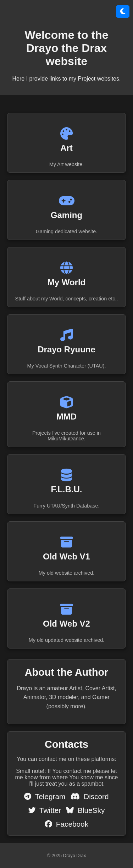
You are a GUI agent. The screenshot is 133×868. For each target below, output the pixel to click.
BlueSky (85, 810)
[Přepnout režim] (123, 11)
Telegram (45, 796)
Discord (90, 796)
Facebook (66, 824)
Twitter (45, 810)
